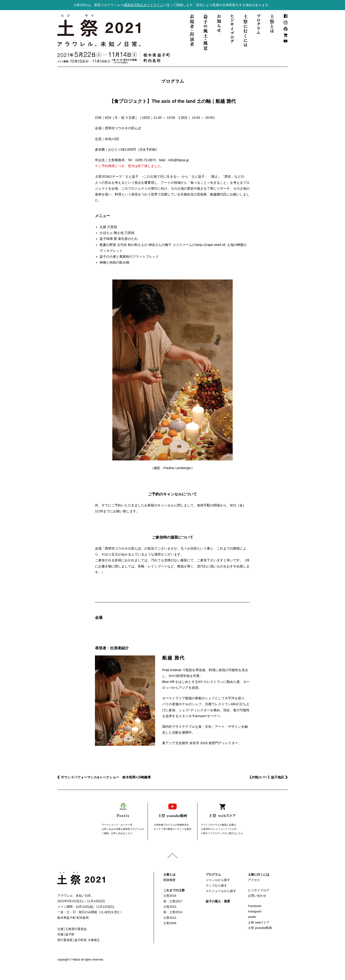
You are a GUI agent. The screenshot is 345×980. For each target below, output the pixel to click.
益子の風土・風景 (218, 901)
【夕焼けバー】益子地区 (266, 777)
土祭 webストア (259, 922)
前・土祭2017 (173, 901)
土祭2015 (170, 907)
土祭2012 (170, 918)
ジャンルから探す (218, 880)
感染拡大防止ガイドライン (143, 5)
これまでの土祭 (174, 890)
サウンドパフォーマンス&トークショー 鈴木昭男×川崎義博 (106, 777)
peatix (252, 917)
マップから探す (216, 886)
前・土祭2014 (173, 912)
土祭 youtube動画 (260, 928)
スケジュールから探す (221, 891)
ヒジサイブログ (259, 890)
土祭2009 (170, 923)
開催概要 (169, 880)
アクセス (254, 880)
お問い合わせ (257, 896)
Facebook (255, 906)
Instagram (255, 911)
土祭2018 (170, 896)
